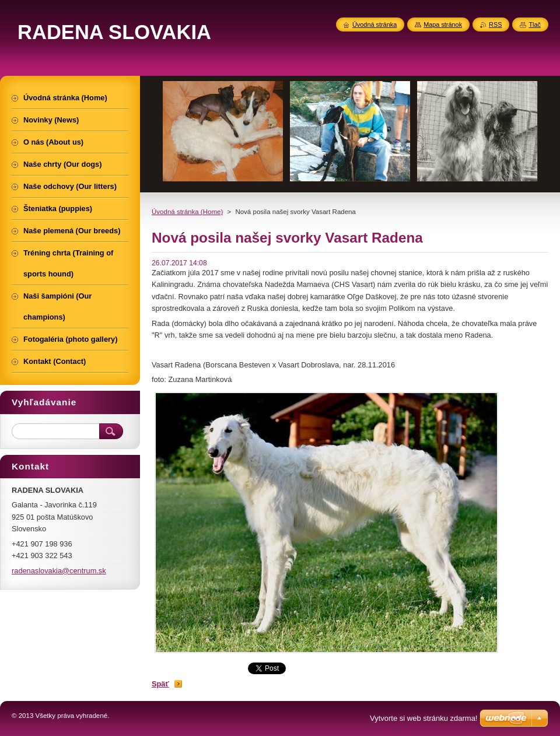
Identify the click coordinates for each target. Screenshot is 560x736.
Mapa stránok (443, 24)
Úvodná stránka (374, 24)
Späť (160, 684)
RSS (495, 24)
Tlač (535, 24)
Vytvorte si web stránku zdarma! (423, 718)
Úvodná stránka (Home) (187, 212)
